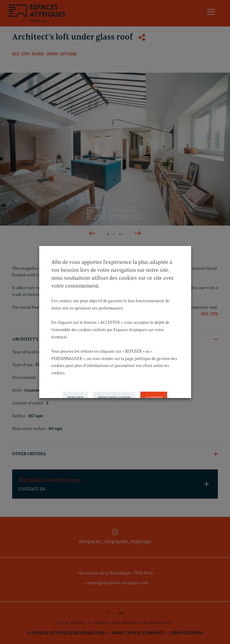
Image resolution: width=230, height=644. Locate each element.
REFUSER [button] (75, 391)
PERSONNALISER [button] (114, 391)
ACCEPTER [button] (154, 391)
